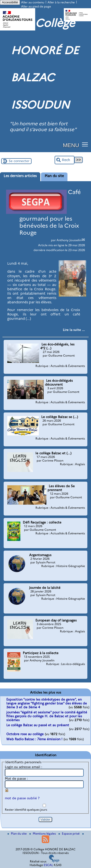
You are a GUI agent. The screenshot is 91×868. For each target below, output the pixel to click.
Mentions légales (43, 834)
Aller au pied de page (36, 6)
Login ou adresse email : (24, 767)
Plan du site (17, 834)
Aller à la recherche (61, 2)
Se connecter (19, 161)
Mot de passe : (16, 778)
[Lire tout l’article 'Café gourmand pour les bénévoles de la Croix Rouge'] (74, 330)
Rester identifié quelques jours (26, 810)
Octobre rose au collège (25, 734)
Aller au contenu (33, 2)
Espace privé (69, 834)
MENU (71, 145)
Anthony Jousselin (69, 240)
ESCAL (48, 865)
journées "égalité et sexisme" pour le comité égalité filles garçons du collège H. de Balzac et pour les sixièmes (47, 716)
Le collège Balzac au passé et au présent (38, 725)
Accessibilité (10, 2)
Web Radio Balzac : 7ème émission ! (34, 739)
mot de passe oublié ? (22, 798)
